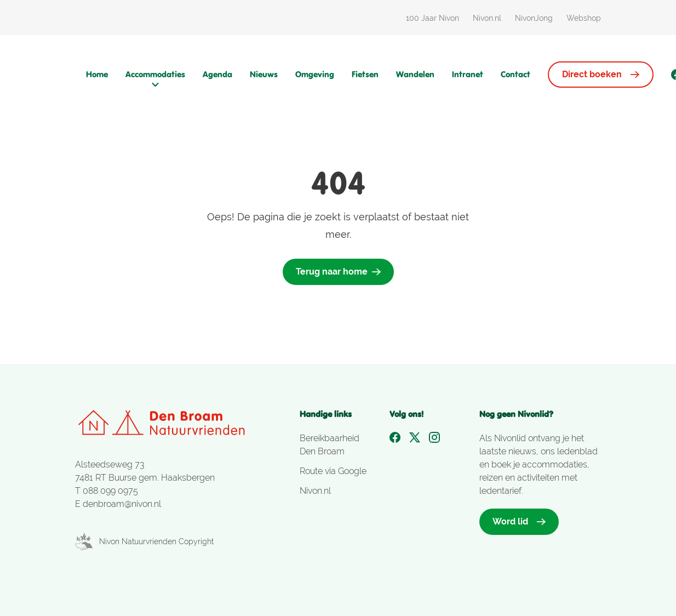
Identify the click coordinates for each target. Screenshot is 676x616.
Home (97, 74)
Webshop (584, 18)
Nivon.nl (487, 18)
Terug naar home (338, 272)
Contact (515, 74)
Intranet (468, 74)
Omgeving (315, 74)
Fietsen (365, 74)
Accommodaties (155, 79)
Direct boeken (601, 74)
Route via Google (333, 471)
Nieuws (264, 74)
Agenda (217, 74)
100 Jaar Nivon (432, 18)
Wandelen (415, 74)
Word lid (519, 521)
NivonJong (534, 18)
